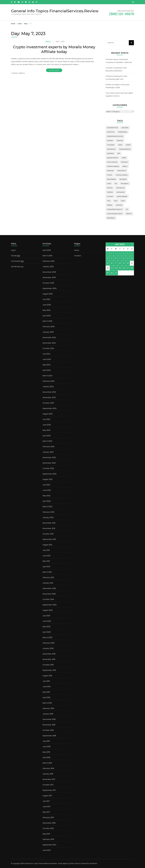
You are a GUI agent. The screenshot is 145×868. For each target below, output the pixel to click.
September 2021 (49, 539)
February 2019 (48, 708)
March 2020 (47, 637)
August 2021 (47, 545)
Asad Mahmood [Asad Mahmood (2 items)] (112, 128)
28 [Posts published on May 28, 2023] (132, 268)
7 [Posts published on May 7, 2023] (132, 254)
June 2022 (47, 490)
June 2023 (47, 425)
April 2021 (46, 567)
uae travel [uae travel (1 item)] (119, 205)
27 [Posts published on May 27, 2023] (128, 268)
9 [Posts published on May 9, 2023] (112, 258)
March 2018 (47, 763)
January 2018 (48, 774)
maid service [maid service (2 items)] (122, 171)
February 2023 (48, 447)
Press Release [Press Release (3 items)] (111, 179)
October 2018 (48, 730)
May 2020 (46, 627)
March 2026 (47, 256)
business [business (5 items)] (110, 141)
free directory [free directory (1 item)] (111, 149)
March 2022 (47, 507)
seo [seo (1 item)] (116, 184)
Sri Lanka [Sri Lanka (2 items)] (110, 196)
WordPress (93, 863)
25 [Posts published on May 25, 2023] (120, 268)
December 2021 (49, 523)
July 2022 (46, 485)
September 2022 (49, 474)
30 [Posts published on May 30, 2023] (112, 273)
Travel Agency (63, 863)
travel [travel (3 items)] (123, 201)
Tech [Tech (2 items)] (109, 201)
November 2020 (49, 594)
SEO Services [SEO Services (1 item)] (120, 188)
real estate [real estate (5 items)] (123, 179)
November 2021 (49, 528)
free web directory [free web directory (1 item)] (125, 149)
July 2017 (46, 801)
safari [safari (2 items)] (109, 184)
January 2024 (48, 387)
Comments (17, 261)
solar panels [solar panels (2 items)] (121, 192)
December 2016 (49, 823)
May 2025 (46, 310)
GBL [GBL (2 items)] (119, 153)
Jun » (132, 244)
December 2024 (49, 337)
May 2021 (46, 561)
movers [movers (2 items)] (110, 175)
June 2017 (47, 807)
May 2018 (46, 752)
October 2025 (48, 283)
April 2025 (47, 316)
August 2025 (48, 294)
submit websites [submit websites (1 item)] (122, 196)
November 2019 (49, 659)
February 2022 (48, 512)
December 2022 (49, 457)
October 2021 (48, 534)
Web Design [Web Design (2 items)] (111, 218)
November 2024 (49, 343)
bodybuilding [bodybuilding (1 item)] (123, 132)
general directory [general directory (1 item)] (113, 158)
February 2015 (48, 839)
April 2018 (46, 757)
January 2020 (48, 648)
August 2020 (48, 610)
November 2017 (49, 779)
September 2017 (49, 790)
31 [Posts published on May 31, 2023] (116, 273)
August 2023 (48, 414)
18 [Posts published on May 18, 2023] (120, 263)
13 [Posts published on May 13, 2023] (128, 258)
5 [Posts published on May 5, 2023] (124, 254)
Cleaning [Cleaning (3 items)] (120, 141)
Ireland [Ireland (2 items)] (125, 166)
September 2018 (49, 736)
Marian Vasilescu (19, 73)
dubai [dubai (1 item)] (120, 145)
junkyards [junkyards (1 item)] (110, 171)
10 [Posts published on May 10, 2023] (116, 258)
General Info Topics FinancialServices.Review (55, 11)
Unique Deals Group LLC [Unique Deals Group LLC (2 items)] (115, 209)
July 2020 (46, 616)
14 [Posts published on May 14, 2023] (132, 258)
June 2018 (47, 747)
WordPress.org (17, 267)
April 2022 (47, 501)
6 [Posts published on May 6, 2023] (128, 254)
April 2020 (47, 632)
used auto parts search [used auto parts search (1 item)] (115, 214)
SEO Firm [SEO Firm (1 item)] (110, 188)
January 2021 (48, 583)
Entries (16, 256)
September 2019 (49, 670)
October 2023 (48, 403)
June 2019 (46, 687)
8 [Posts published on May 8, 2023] (108, 258)
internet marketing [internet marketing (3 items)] (113, 166)
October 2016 (48, 828)
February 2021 (48, 577)
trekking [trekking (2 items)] (110, 205)
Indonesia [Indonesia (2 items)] (124, 162)
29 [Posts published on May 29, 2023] (108, 273)
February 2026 (49, 261)
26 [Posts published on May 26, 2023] (124, 268)
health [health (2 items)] (124, 158)
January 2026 (48, 267)
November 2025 (49, 277)
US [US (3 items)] (127, 209)
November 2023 (49, 397)
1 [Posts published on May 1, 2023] (108, 254)
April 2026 (47, 250)
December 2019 (49, 654)
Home (13, 24)
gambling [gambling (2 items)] (110, 153)
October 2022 (48, 468)
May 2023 (46, 430)
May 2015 (46, 834)
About (77, 250)
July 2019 (46, 681)
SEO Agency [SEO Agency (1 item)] (125, 184)
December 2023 (49, 392)
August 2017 (47, 796)
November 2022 (49, 463)
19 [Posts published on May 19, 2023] (124, 263)
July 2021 (46, 550)
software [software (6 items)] (110, 192)
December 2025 (49, 272)
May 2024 (47, 365)
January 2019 (48, 714)
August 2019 (47, 676)
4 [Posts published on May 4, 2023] (120, 254)
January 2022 (48, 517)
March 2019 (47, 703)
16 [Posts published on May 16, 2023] (112, 263)
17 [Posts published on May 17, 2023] (116, 263)
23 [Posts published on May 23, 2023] (112, 268)
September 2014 (49, 845)
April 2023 (47, 436)
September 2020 (50, 605)
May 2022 (46, 496)
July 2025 (46, 299)
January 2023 (48, 452)
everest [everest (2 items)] (128, 145)
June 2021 (46, 556)
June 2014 (47, 850)
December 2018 (49, 719)
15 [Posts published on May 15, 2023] (108, 263)
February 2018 (48, 768)
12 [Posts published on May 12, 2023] (124, 258)
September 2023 (49, 408)
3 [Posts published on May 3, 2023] (116, 254)
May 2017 (46, 812)
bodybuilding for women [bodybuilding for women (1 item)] (115, 136)
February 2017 (48, 817)
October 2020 (48, 599)
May (26, 24)
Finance (48, 42)
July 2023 (46, 419)
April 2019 (46, 697)
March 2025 (47, 321)
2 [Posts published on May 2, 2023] (112, 254)
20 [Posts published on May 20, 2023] (128, 263)
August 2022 (48, 479)
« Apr (108, 244)
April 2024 (47, 370)
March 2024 (47, 376)
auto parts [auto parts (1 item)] (125, 128)
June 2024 (47, 359)
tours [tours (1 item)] (116, 201)
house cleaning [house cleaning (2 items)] (112, 162)
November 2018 (49, 725)
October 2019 (48, 665)
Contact (78, 256)
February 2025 (49, 327)
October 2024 (48, 348)
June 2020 (47, 621)
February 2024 (49, 381)
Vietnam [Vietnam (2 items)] (129, 214)
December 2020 (49, 588)
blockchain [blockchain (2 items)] (111, 132)
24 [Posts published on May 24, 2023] (116, 268)
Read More (54, 70)
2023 (20, 24)
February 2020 (49, 643)
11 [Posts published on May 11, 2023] (120, 258)
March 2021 (47, 572)
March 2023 (47, 441)
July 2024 (46, 354)
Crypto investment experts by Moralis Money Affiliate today (54, 49)
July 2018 (46, 741)
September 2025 (50, 288)
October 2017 (48, 785)
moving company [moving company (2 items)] (122, 175)
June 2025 (47, 305)
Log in (13, 250)
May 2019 (46, 692)
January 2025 (48, 332)
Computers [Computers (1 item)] (111, 145)
